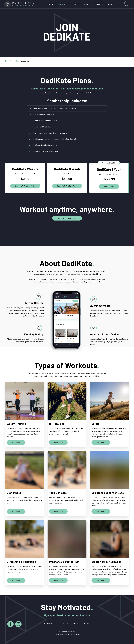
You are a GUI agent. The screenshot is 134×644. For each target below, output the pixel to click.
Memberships (24, 61)
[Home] (20, 4)
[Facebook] (10, 624)
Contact (99, 4)
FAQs (77, 4)
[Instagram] (18, 624)
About (51, 4)
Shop (110, 4)
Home (7, 61)
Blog (86, 4)
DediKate (65, 4)
